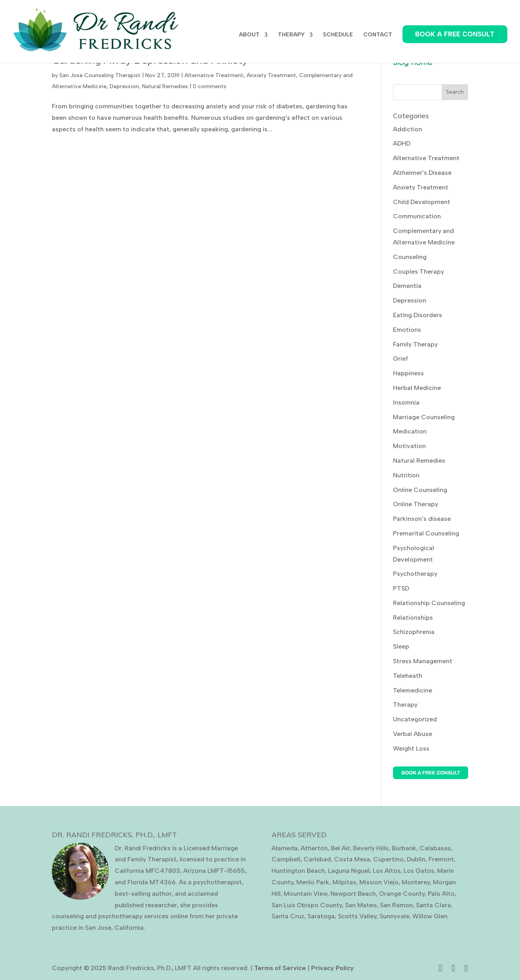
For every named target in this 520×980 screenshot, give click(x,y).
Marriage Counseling (424, 417)
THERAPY (291, 35)
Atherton (314, 848)
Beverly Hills (371, 848)
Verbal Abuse (413, 734)
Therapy (405, 705)
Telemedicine (413, 690)
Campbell (286, 859)
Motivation (409, 446)
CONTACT (378, 35)
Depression (124, 86)
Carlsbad (317, 859)
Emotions (407, 330)
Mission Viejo (379, 882)
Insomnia (406, 402)
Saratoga (321, 916)
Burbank (404, 848)
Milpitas (344, 882)
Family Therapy (415, 344)
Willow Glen (430, 916)
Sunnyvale (394, 916)
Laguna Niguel (349, 871)
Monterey (416, 882)
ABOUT (249, 35)
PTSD (401, 588)
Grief (400, 359)
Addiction (408, 129)
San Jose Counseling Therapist (100, 75)
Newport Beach (353, 894)
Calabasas (435, 848)
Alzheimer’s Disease (422, 173)
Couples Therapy (418, 271)
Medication (410, 431)
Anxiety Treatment (271, 75)
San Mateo (361, 905)
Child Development (422, 202)
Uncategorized (415, 719)
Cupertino (388, 859)
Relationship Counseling (429, 603)
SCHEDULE (338, 35)
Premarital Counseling (426, 533)
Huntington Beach (298, 871)
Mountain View (306, 894)
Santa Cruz (288, 916)
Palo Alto (441, 894)
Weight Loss (411, 748)
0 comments (210, 86)
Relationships (413, 618)
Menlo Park (313, 882)
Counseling (410, 257)
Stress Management (423, 661)
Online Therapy (416, 504)
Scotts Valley (357, 916)
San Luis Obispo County (307, 905)
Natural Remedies (165, 86)
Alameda (285, 848)
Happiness (408, 373)
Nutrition (406, 475)
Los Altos (387, 871)
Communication (417, 216)
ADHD (402, 143)
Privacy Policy (332, 968)
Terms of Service (280, 968)
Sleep (401, 646)
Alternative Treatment (214, 75)
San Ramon (396, 905)
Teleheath (408, 676)
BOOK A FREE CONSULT (455, 34)
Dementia (407, 286)
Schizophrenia (414, 632)
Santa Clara (433, 905)
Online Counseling (420, 490)
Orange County (402, 894)
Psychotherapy (415, 574)
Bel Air (340, 848)
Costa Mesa (352, 859)
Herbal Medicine (417, 388)
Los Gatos (419, 871)
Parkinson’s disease (422, 519)
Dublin (416, 859)
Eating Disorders (418, 315)
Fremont (441, 859)
